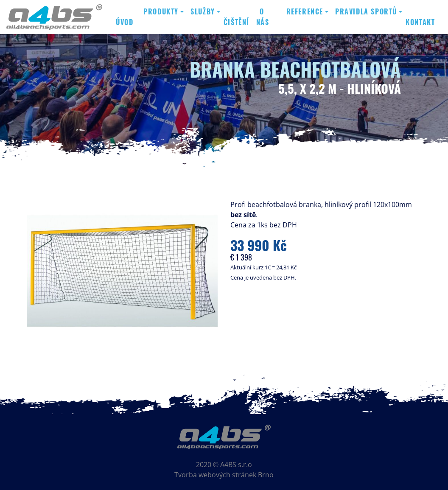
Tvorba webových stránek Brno (224, 475)
